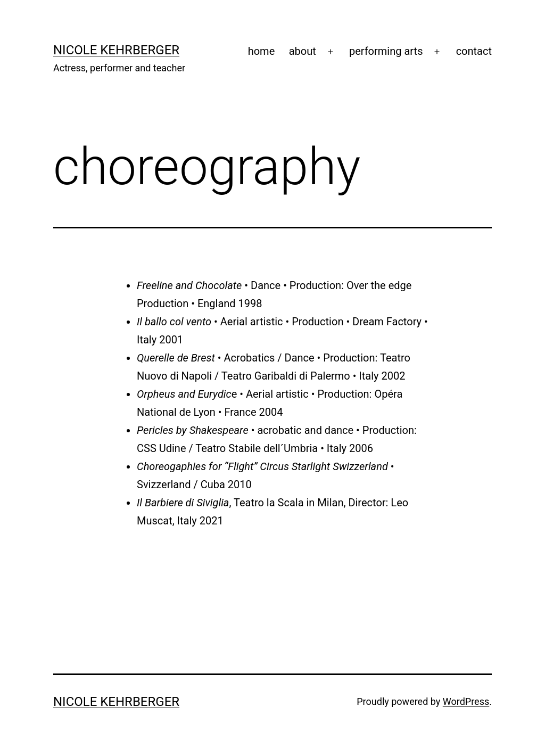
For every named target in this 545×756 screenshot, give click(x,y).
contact (474, 51)
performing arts (386, 51)
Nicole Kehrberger (116, 50)
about (303, 51)
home (262, 51)
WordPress (466, 701)
